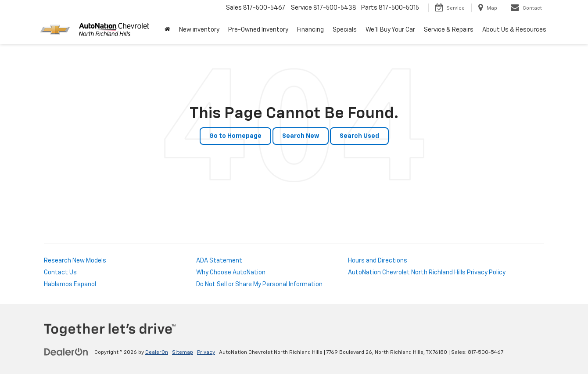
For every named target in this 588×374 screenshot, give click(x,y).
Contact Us (60, 273)
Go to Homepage (235, 136)
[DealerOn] (66, 352)
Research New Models (75, 261)
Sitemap (183, 352)
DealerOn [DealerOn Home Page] (157, 352)
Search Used (359, 136)
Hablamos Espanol (70, 284)
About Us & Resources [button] (514, 30)
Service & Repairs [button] (449, 30)
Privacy (206, 352)
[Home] (167, 30)
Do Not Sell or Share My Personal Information (259, 284)
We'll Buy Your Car (390, 30)
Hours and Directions (378, 261)
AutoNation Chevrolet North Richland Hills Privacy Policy (427, 273)
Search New (301, 136)
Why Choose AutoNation (231, 273)
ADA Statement (219, 261)
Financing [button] (310, 30)
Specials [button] (345, 30)
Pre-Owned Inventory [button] (258, 30)
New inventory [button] (199, 30)
